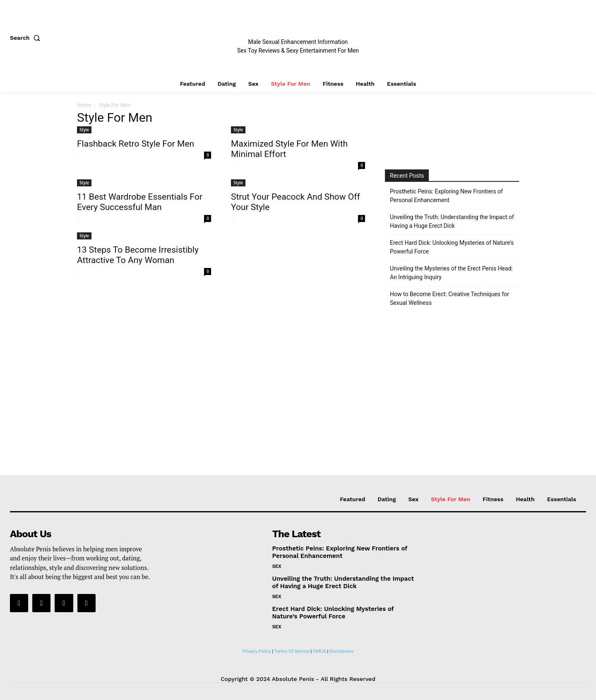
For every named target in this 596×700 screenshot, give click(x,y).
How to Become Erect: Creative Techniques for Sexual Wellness (449, 298)
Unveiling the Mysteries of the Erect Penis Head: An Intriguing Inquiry (451, 273)
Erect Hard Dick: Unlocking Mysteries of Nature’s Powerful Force (452, 247)
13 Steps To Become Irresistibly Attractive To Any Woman (138, 255)
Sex (277, 566)
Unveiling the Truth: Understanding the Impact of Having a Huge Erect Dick (452, 221)
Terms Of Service (292, 651)
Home (84, 105)
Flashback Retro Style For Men (136, 144)
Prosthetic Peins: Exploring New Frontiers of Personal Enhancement (446, 196)
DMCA (320, 651)
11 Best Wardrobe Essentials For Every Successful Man (140, 202)
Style (84, 130)
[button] (27, 38)
